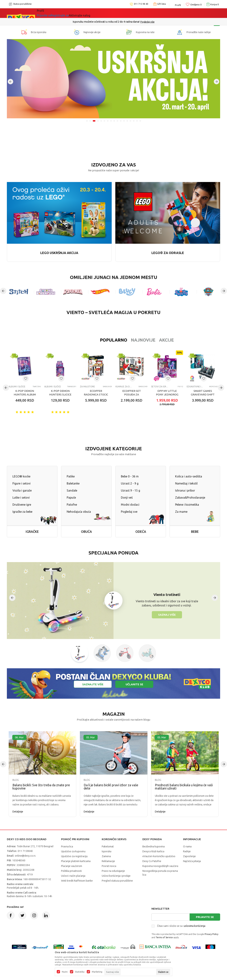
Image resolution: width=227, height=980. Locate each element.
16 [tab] (137, 121)
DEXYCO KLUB (87, 13)
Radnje (187, 851)
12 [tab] (124, 121)
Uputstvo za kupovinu (73, 851)
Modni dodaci (130, 505)
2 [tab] (91, 121)
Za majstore (87, 387)
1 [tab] (87, 121)
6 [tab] (104, 121)
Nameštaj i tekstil (186, 483)
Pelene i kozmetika (187, 505)
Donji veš (127, 498)
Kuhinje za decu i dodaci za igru (124, 387)
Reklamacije (108, 861)
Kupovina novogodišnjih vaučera (160, 866)
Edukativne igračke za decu (195, 387)
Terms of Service (164, 937)
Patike (71, 476)
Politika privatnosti (71, 871)
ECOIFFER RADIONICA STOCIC (96, 393)
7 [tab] (108, 121)
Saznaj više (167, 615)
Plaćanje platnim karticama (76, 861)
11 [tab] (121, 121)
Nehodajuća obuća (79, 512)
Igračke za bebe (22, 512)
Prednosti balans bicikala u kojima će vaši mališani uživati (184, 787)
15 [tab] (134, 121)
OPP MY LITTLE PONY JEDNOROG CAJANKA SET (167, 394)
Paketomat (108, 846)
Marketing (97, 972)
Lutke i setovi (21, 498)
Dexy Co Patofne (152, 861)
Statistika (80, 972)
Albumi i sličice (17, 387)
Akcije (143, 340)
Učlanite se (134, 684)
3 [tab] (95, 121)
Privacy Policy (211, 934)
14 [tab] (130, 121)
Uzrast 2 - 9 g (130, 483)
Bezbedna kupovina (154, 846)
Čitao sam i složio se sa (181, 926)
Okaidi (108, 13)
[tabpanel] (113, 79)
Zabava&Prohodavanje (190, 498)
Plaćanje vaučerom (72, 866)
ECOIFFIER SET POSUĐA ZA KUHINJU (132, 394)
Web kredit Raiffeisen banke (77, 881)
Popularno (90, 340)
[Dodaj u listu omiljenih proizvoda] (26, 378)
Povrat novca (109, 866)
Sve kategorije (49, 13)
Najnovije (120, 340)
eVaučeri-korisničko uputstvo (159, 856)
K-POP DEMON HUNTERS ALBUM (25, 393)
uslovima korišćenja (194, 926)
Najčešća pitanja (192, 861)
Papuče (71, 498)
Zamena (106, 856)
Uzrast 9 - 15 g (130, 490)
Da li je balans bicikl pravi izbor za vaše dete (111, 787)
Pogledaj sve (129, 512)
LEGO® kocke (21, 476)
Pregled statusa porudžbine (117, 881)
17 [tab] (140, 121)
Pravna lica (67, 846)
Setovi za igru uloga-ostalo (160, 387)
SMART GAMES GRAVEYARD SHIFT (203, 393)
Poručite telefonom (106, 22)
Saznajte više (93, 684)
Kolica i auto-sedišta (189, 476)
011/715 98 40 (126, 22)
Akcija (68, 13)
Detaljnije (18, 812)
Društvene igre (22, 505)
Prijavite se (205, 917)
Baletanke (73, 483)
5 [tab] (101, 121)
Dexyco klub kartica (153, 851)
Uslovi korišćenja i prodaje (116, 876)
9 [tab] (114, 121)
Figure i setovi (22, 483)
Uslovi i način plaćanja (73, 876)
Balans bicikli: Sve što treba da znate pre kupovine (41, 787)
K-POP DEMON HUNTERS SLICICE (60, 393)
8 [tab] (111, 121)
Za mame (181, 512)
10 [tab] (117, 121)
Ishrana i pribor (185, 490)
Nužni (65, 972)
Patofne (72, 505)
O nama (187, 846)
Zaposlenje (189, 856)
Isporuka (107, 851)
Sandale (72, 490)
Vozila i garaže (22, 490)
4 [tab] (98, 121)
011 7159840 (25, 851)
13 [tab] (127, 121)
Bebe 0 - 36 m (130, 476)
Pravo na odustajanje (113, 871)
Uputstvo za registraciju (74, 856)
